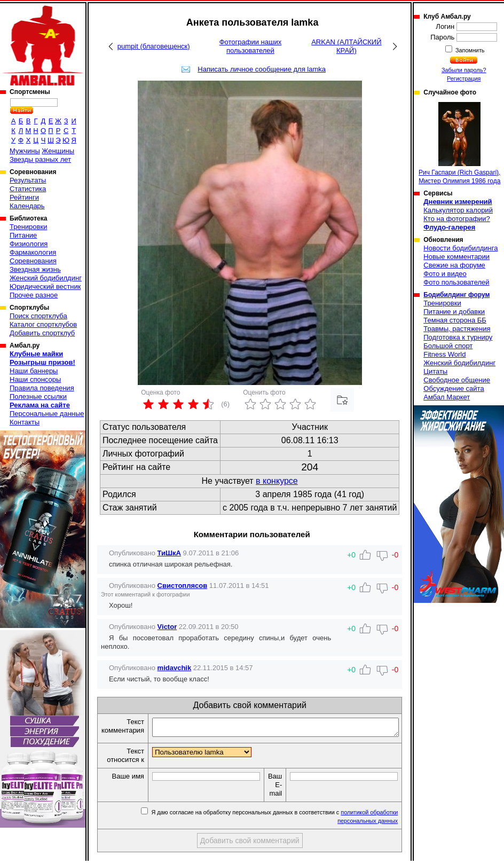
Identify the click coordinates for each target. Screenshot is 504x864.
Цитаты (435, 371)
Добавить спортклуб (42, 333)
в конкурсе (277, 481)
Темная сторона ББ (455, 320)
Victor (167, 627)
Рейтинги (24, 197)
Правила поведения (42, 388)
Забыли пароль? (464, 70)
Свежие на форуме (454, 265)
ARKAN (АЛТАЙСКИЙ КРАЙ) (346, 46)
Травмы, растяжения (457, 329)
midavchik (175, 668)
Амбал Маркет (447, 397)
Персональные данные (47, 414)
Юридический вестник (45, 286)
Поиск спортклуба (38, 316)
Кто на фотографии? (457, 219)
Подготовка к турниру (458, 337)
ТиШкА (169, 553)
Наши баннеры (34, 371)
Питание (23, 235)
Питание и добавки (454, 312)
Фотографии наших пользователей (251, 46)
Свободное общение (457, 380)
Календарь (27, 206)
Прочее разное (34, 295)
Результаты (28, 180)
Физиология (29, 244)
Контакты (25, 422)
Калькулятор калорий (458, 210)
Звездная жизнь (35, 269)
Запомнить (469, 50)
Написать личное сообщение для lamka (262, 69)
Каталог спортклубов (43, 324)
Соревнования (33, 261)
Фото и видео (445, 274)
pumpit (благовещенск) (154, 46)
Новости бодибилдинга (460, 248)
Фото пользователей (456, 282)
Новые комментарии (456, 257)
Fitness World (444, 354)
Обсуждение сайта (454, 388)
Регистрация (464, 78)
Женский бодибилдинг (46, 278)
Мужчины (25, 151)
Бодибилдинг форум (456, 295)
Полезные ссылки (38, 396)
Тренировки (28, 227)
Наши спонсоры (35, 379)
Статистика (28, 189)
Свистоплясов (183, 586)
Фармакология (33, 252)
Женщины (58, 151)
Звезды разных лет (40, 159)
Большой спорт (448, 346)
